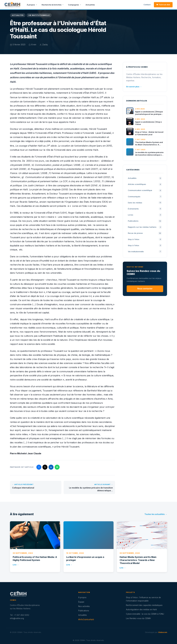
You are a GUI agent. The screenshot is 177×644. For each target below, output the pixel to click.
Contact (147, 5)
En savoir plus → (134, 87)
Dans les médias (145, 203)
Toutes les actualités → (156, 514)
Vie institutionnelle (39, 15)
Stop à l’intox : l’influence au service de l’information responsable (143, 599)
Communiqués (145, 197)
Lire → (16, 565)
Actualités (90, 5)
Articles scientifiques (145, 184)
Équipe (81, 602)
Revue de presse (145, 233)
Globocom (163, 632)
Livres (145, 215)
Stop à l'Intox (145, 239)
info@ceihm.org (17, 618)
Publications (145, 221)
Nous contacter (145, 289)
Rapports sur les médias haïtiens (145, 227)
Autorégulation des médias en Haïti (141, 610)
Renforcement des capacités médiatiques (144, 605)
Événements (145, 209)
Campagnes (75, 5)
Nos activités (84, 606)
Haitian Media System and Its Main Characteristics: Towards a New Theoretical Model (138, 560)
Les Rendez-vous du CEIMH (138, 618)
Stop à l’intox (145, 245)
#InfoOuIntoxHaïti (86, 619)
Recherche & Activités (53, 5)
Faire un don (163, 5)
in (51, 467)
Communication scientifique (145, 190)
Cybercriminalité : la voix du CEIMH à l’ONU (145, 614)
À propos (32, 5)
